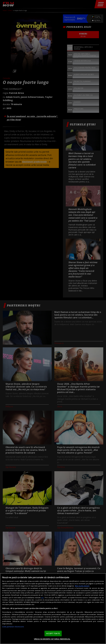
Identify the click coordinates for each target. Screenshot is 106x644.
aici (42, 598)
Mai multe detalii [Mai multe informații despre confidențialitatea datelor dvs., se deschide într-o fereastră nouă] (82, 586)
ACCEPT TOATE (53, 633)
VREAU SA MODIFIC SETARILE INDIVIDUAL (52, 639)
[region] (53, 609)
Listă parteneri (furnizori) (13, 627)
